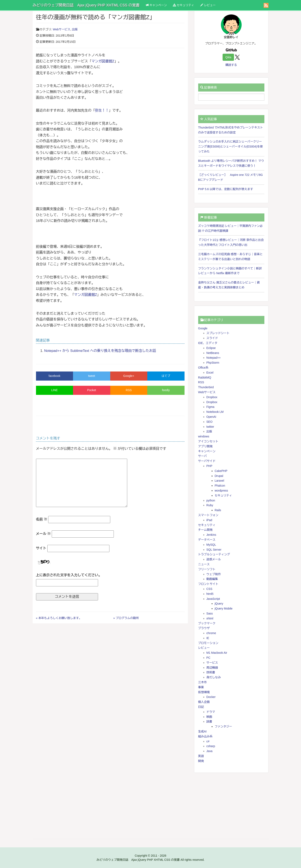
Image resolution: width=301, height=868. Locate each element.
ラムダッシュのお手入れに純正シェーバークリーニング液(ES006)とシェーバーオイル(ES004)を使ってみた (231, 146)
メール (43, 534)
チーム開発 (205, 530)
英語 (201, 756)
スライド (212, 338)
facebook (55, 376)
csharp (211, 746)
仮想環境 (204, 692)
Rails (218, 510)
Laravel (219, 481)
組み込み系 (205, 736)
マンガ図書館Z (103, 61)
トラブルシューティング (214, 554)
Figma (210, 407)
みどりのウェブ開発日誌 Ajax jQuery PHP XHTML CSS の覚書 (86, 5)
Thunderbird (206, 387)
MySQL (211, 545)
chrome (211, 633)
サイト (41, 548)
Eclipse (211, 348)
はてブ (166, 376)
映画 (209, 717)
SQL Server (214, 550)
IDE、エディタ (208, 343)
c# (208, 741)
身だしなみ (214, 677)
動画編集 (212, 579)
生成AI (202, 731)
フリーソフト (207, 569)
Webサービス (62, 29)
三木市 (203, 682)
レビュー (208, 5)
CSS (209, 589)
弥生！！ (102, 110)
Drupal (219, 476)
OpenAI (211, 417)
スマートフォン (208, 515)
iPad (209, 520)
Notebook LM (215, 412)
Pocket (92, 390)
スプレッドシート (218, 333)
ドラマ (211, 712)
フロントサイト (208, 584)
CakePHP (221, 471)
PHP (209, 466)
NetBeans (213, 353)
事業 (201, 687)
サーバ (203, 456)
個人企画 (204, 702)
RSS (129, 390)
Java (210, 751)
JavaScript (213, 599)
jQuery (219, 604)
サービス (212, 663)
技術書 (211, 672)
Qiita (228, 57)
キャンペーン (156, 5)
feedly (166, 390)
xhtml (210, 618)
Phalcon (220, 486)
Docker (211, 697)
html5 (210, 594)
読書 (209, 722)
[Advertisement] (231, 806)
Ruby (210, 505)
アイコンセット (208, 441)
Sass (210, 613)
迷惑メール (214, 559)
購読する (231, 65)
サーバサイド (207, 461)
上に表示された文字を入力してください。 (69, 575)
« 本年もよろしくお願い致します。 (59, 618)
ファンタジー (223, 726)
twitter (210, 427)
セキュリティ (183, 5)
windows (204, 436)
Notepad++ (214, 358)
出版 (75, 29)
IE (208, 638)
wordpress (221, 491)
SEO (210, 422)
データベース (207, 540)
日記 (201, 707)
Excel (210, 373)
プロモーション (208, 643)
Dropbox (212, 397)
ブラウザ (204, 628)
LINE (55, 390)
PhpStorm (213, 363)
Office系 (203, 368)
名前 (42, 519)
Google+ (129, 376)
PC (208, 658)
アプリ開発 (205, 446)
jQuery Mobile (224, 608)
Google (203, 328)
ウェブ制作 (214, 574)
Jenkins (211, 535)
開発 (201, 761)
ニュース (204, 564)
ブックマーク (207, 623)
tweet (92, 376)
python (211, 500)
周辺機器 (212, 668)
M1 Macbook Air (217, 653)
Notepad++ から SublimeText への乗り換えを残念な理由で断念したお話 (100, 351)
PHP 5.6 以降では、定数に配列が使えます (226, 189)
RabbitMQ (205, 377)
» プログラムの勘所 (126, 618)
